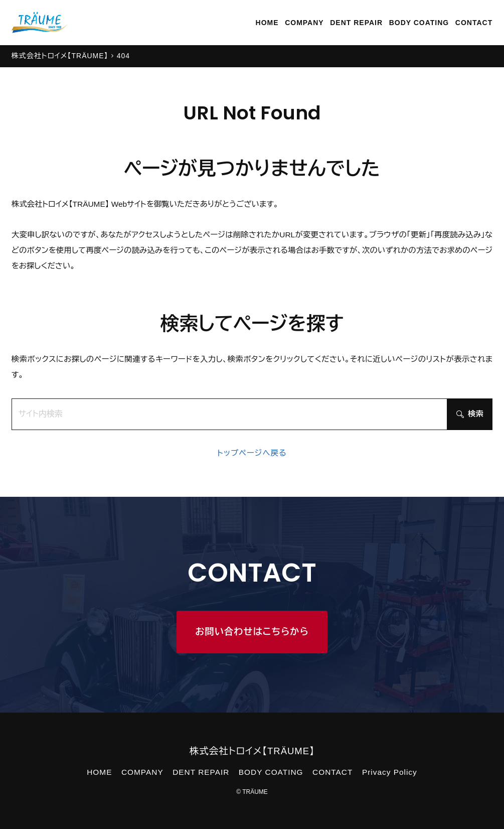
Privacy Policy (390, 772)
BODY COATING (419, 23)
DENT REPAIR (356, 23)
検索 (470, 414)
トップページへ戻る (252, 453)
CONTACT (474, 23)
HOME (267, 23)
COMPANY (304, 23)
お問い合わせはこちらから (252, 632)
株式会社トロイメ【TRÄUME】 (252, 751)
